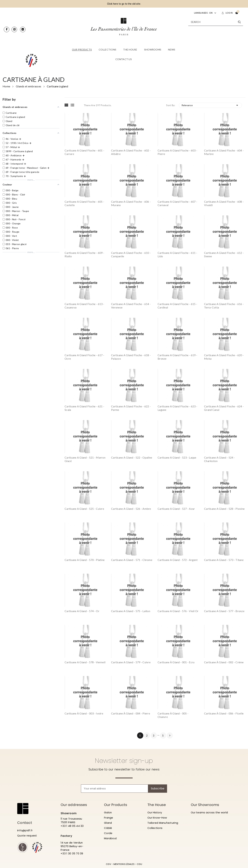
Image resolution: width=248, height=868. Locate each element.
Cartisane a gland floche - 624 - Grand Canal (224, 408)
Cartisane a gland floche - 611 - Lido (177, 254)
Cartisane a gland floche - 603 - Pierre (177, 152)
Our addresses (74, 805)
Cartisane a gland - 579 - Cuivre (131, 662)
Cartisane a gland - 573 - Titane (224, 560)
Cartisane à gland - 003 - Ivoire (84, 713)
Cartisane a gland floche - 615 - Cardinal (177, 306)
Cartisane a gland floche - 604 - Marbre (224, 152)
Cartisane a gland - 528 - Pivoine (224, 509)
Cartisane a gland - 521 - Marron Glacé (85, 459)
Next (170, 735)
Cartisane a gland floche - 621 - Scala (84, 408)
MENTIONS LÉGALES (124, 864)
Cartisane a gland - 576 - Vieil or (178, 611)
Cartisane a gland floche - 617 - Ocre (84, 357)
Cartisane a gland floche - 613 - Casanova (84, 306)
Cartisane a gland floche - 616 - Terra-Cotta (224, 306)
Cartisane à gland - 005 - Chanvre (173, 715)
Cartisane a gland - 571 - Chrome (132, 560)
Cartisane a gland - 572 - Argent (178, 560)
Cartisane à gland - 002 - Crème (224, 662)
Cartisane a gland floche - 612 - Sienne (224, 254)
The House (157, 805)
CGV (108, 864)
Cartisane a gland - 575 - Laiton (131, 611)
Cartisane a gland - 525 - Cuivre (84, 509)
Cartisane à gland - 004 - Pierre (131, 713)
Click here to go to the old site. (124, 4)
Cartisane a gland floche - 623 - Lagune (177, 408)
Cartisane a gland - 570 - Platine (85, 560)
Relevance (210, 105)
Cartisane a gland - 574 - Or (82, 611)
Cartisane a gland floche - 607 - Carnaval (177, 203)
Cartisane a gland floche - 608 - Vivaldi (224, 203)
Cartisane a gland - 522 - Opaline (132, 457)
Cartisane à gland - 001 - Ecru (176, 662)
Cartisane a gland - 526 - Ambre (131, 509)
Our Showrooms (205, 805)
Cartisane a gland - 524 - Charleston (219, 459)
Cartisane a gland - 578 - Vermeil (85, 662)
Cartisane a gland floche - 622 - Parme (131, 408)
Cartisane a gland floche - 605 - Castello (84, 203)
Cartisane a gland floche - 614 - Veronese (131, 306)
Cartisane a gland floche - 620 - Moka (224, 357)
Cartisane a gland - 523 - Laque (177, 457)
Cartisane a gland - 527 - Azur (176, 509)
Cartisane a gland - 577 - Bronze (224, 611)
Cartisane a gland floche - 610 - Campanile (131, 254)
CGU (139, 864)
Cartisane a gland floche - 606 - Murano (131, 203)
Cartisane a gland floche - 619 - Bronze (177, 357)
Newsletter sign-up (124, 761)
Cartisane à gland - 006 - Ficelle (224, 713)
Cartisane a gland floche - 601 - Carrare (84, 152)
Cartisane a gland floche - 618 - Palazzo (131, 357)
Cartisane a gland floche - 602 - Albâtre (131, 152)
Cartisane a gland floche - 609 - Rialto (84, 254)
